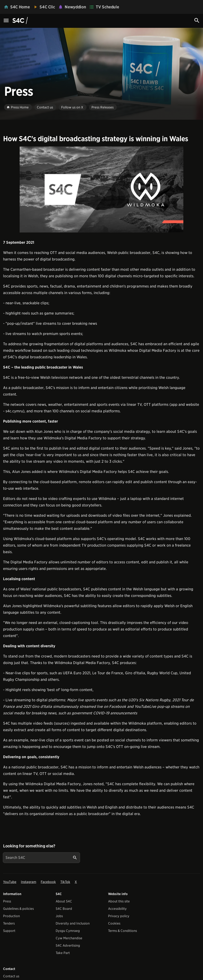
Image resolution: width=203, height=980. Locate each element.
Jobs (59, 916)
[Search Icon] (197, 20)
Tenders (9, 923)
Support (9, 931)
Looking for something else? (29, 846)
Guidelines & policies (18, 909)
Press (7, 901)
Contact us (11, 976)
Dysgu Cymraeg (68, 931)
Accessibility (117, 909)
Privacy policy (119, 916)
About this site (119, 901)
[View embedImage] (101, 189)
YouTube (10, 882)
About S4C (64, 901)
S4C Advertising (68, 946)
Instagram (29, 882)
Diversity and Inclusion (73, 923)
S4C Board (64, 909)
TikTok (65, 882)
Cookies (114, 923)
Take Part (63, 953)
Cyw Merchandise (69, 938)
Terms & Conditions (122, 931)
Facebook (48, 882)
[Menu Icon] (6, 21)
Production (11, 916)
